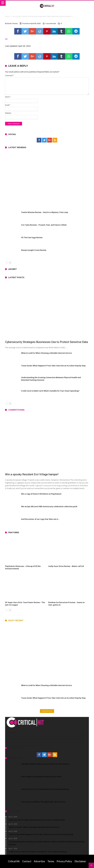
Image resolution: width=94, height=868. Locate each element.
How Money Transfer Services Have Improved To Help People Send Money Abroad (41, 16)
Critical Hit (14, 861)
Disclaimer (80, 861)
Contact (27, 861)
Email (8, 105)
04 (6, 39)
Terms (51, 861)
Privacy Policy (64, 861)
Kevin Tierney (12, 23)
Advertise (39, 861)
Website (8, 113)
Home (7, 16)
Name (8, 97)
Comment (9, 75)
